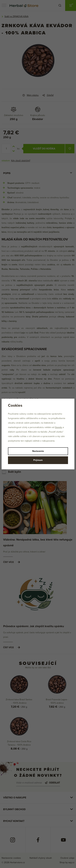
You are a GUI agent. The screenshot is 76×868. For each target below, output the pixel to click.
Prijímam (38, 460)
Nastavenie (38, 451)
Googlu (59, 427)
